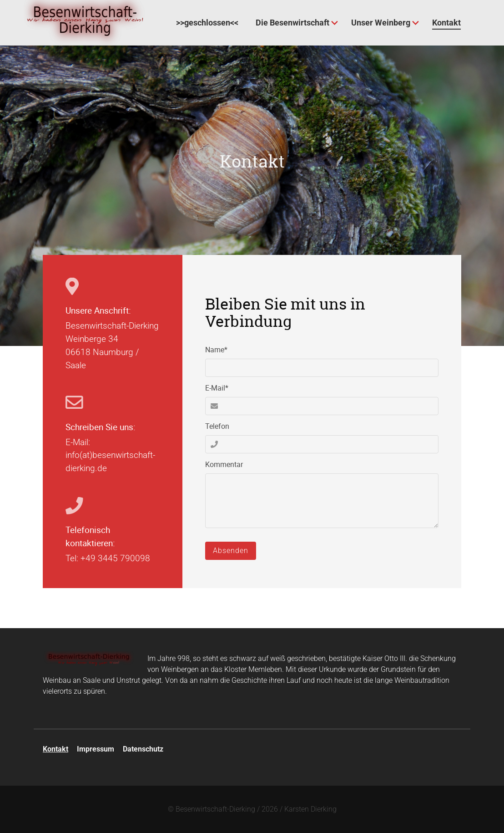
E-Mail (221, 388)
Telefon (217, 426)
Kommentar (224, 464)
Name (221, 349)
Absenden (231, 551)
